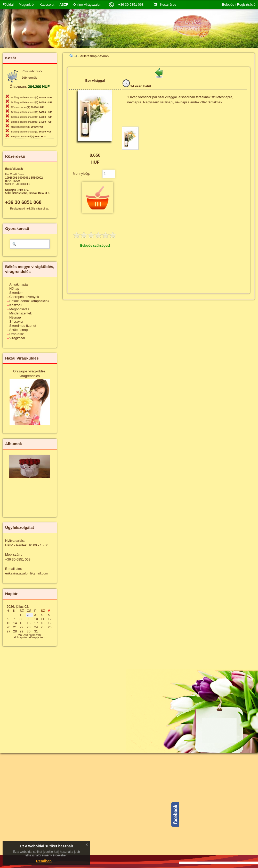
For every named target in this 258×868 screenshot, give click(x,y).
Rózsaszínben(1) (27, 107)
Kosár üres (168, 5)
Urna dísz (17, 334)
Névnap (15, 317)
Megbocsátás (19, 309)
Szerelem (16, 293)
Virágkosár (17, 338)
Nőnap (14, 289)
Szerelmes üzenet (23, 326)
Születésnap (19, 330)
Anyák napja (19, 284)
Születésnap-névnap (94, 56)
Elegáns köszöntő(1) (29, 136)
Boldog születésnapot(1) (31, 97)
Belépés (228, 5)
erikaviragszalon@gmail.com (27, 573)
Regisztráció (246, 5)
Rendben (44, 861)
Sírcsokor (16, 322)
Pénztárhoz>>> (32, 71)
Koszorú (15, 305)
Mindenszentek (21, 313)
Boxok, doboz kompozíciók (29, 301)
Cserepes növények (24, 297)
